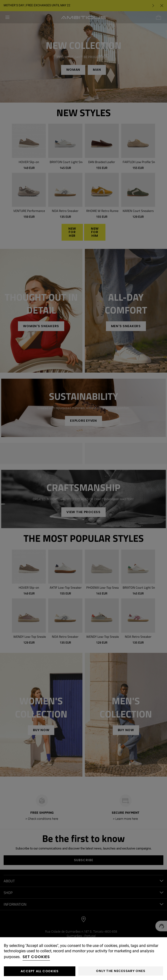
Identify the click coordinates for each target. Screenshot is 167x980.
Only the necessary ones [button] (121, 971)
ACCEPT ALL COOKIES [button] (40, 971)
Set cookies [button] (36, 957)
